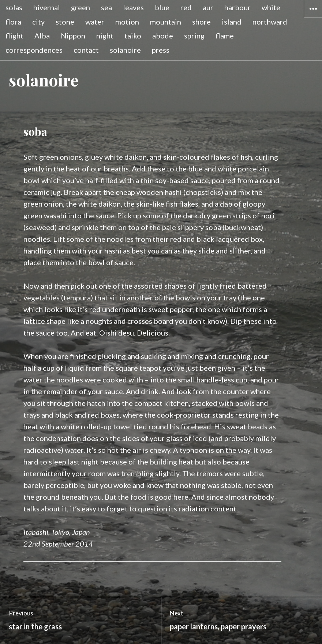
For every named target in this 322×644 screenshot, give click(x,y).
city (38, 22)
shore (201, 22)
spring (194, 36)
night (105, 36)
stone (65, 22)
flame (225, 36)
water (95, 22)
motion (127, 22)
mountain (166, 22)
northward (270, 22)
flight (14, 36)
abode (163, 36)
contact (86, 50)
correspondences (34, 50)
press (161, 50)
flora (13, 22)
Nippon (73, 36)
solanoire (125, 50)
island (232, 22)
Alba (42, 36)
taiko (133, 36)
